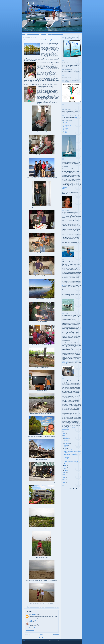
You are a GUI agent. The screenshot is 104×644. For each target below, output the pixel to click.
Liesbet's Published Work (33, 34)
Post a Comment (30, 630)
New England (54, 607)
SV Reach (65, 133)
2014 (64, 437)
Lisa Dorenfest (33, 614)
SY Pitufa (65, 127)
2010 (64, 478)
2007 (64, 483)
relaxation (36, 608)
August (66, 445)
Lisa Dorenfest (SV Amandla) (70, 124)
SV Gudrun (66, 130)
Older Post (56, 634)
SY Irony (65, 131)
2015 (64, 435)
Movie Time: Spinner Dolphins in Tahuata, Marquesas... (71, 459)
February (66, 469)
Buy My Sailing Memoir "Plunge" (56, 34)
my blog (65, 187)
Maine (43, 607)
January (66, 470)
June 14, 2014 (33, 628)
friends (31, 607)
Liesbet (31, 622)
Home (24, 34)
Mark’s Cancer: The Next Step (71, 454)
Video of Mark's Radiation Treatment (72, 450)
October (66, 442)
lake (41, 607)
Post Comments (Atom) (37, 637)
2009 (64, 479)
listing (63, 188)
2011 (64, 476)
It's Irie (32, 3)
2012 (64, 474)
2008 (64, 481)
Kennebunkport (36, 607)
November (67, 440)
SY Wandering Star (67, 125)
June (66, 448)
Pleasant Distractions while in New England (39, 40)
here (76, 67)
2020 (64, 434)
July (65, 447)
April (66, 465)
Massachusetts (48, 607)
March (66, 467)
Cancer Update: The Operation (71, 462)
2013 (64, 473)
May (65, 464)
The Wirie (64, 285)
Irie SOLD (44, 34)
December (67, 438)
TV (39, 608)
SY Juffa (65, 122)
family (28, 607)
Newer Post (28, 634)
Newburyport (31, 608)
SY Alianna (66, 128)
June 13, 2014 (33, 620)
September (67, 443)
